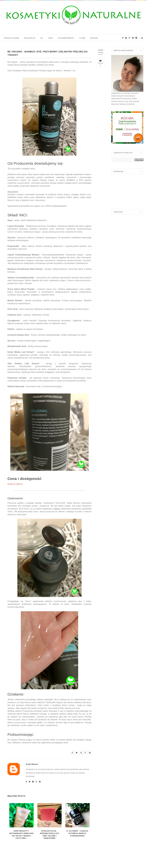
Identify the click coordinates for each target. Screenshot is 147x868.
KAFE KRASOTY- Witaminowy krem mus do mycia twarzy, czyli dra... (21, 835)
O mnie (82, 38)
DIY (42, 38)
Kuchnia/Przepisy (66, 38)
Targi (51, 38)
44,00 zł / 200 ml (15, 484)
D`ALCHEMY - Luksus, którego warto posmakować (77, 833)
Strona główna (11, 38)
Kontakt (94, 38)
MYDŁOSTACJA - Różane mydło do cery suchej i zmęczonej (49, 835)
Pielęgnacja (30, 38)
